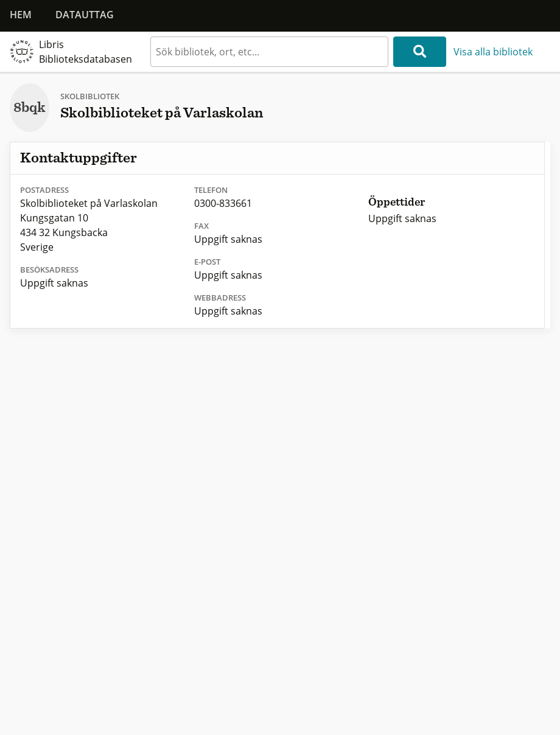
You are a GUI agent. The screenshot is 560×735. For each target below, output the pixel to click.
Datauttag (85, 15)
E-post (207, 262)
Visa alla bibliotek (493, 52)
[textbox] (269, 52)
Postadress (44, 190)
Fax (201, 226)
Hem (21, 15)
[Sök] (420, 52)
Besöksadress (49, 270)
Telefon (211, 190)
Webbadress (220, 298)
